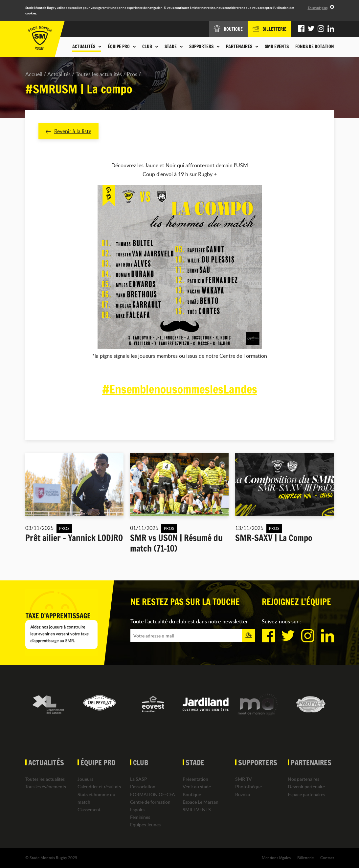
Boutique (192, 794)
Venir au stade (197, 787)
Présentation (195, 779)
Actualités (59, 74)
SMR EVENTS (277, 47)
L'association (143, 787)
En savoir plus (318, 8)
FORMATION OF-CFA (153, 794)
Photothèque (248, 787)
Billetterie (305, 858)
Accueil (34, 74)
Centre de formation (150, 802)
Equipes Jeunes (145, 825)
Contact (327, 858)
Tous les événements (46, 787)
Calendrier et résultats (99, 787)
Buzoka (243, 794)
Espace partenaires (306, 794)
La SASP (139, 779)
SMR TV (244, 779)
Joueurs (85, 779)
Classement (89, 809)
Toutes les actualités (99, 74)
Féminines (140, 817)
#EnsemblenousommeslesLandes (179, 389)
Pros (132, 74)
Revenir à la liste (68, 131)
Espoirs (137, 809)
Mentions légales (276, 858)
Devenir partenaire (306, 787)
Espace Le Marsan (201, 802)
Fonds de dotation (315, 47)
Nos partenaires (303, 779)
